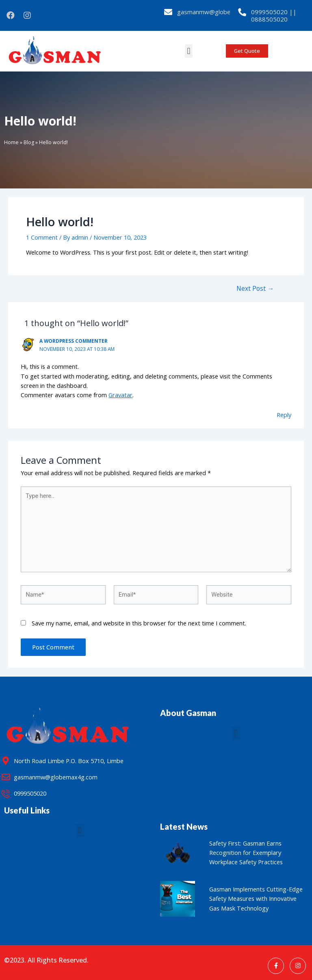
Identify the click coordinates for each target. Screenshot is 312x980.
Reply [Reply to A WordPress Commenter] (284, 415)
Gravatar (120, 395)
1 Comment (42, 237)
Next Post (255, 289)
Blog (29, 142)
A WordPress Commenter (74, 341)
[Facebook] (276, 966)
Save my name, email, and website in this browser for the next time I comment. (139, 623)
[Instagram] (298, 966)
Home (11, 142)
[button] (189, 51)
